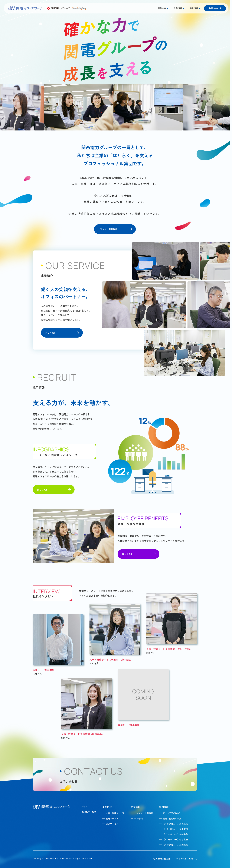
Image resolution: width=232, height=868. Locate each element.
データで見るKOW (171, 813)
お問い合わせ (215, 8)
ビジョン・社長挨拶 (144, 813)
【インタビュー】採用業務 (175, 829)
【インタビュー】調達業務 (175, 824)
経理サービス (112, 818)
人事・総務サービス (115, 813)
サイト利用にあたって (187, 859)
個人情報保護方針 (162, 859)
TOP (85, 807)
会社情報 (138, 818)
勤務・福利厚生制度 (172, 818)
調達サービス (112, 824)
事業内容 (107, 807)
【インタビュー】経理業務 (175, 845)
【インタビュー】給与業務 (175, 834)
